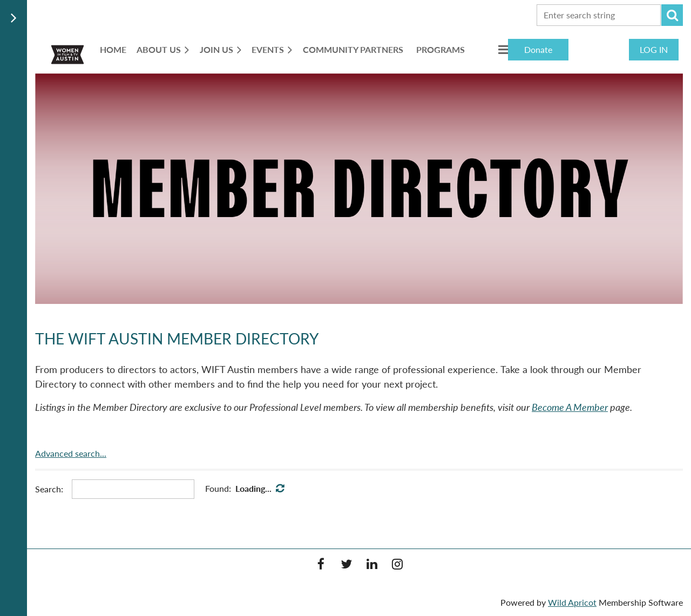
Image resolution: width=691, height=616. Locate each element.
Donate (538, 49)
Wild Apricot (572, 602)
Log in (654, 49)
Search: (49, 489)
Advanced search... (71, 453)
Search (672, 15)
